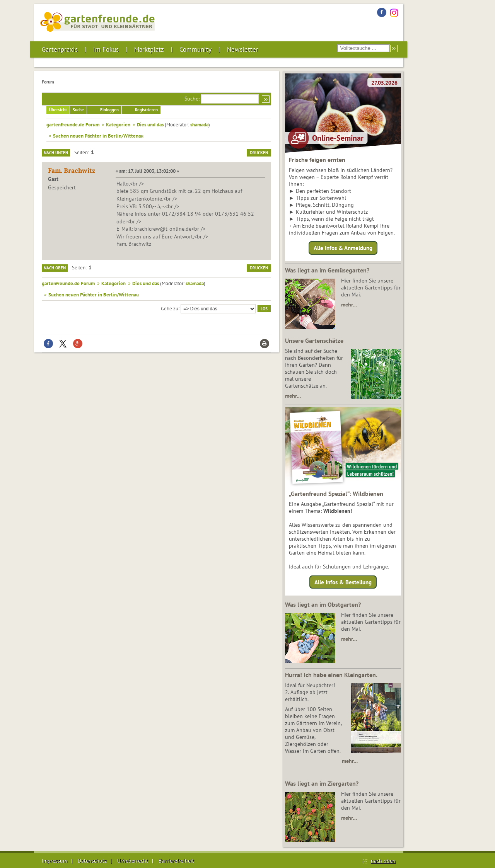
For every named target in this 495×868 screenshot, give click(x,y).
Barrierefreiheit (176, 861)
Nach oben (55, 268)
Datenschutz (92, 861)
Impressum (55, 861)
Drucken (259, 153)
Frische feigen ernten (317, 160)
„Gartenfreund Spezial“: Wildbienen (336, 494)
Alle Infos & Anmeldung (343, 248)
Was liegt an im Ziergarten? (322, 783)
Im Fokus (106, 49)
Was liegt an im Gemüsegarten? (327, 270)
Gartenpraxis (60, 49)
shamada (199, 124)
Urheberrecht (133, 861)
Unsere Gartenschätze (314, 340)
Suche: (192, 99)
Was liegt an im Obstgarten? (323, 604)
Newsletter (243, 49)
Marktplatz (149, 49)
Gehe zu (170, 308)
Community (195, 49)
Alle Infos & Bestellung (343, 582)
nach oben (383, 861)
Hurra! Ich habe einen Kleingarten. (331, 675)
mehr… (349, 305)
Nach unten (56, 153)
